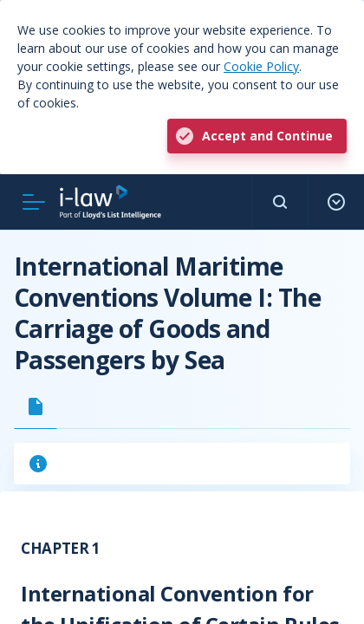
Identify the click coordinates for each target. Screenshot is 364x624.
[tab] (36, 406)
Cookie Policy (261, 66)
